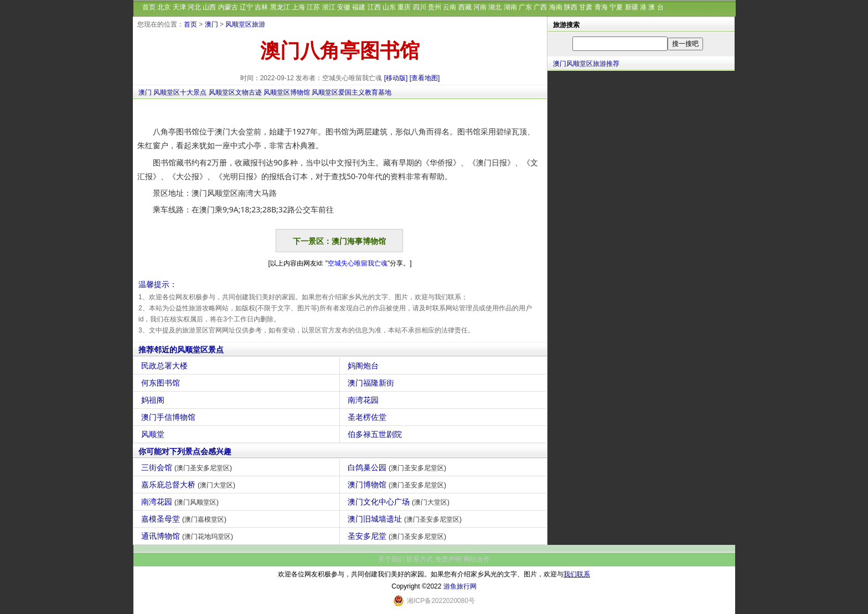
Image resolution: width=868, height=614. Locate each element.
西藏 (465, 7)
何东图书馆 (162, 383)
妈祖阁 (154, 400)
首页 (149, 7)
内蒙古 (228, 7)
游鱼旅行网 (460, 586)
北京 (164, 7)
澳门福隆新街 (372, 383)
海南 (556, 7)
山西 (209, 7)
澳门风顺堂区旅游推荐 (586, 64)
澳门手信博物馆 (170, 417)
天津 (179, 7)
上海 (298, 7)
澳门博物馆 (398, 485)
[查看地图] (425, 78)
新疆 (632, 7)
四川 (420, 7)
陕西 (571, 7)
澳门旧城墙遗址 (406, 519)
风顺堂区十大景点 (180, 92)
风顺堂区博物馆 (287, 92)
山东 (389, 7)
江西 (374, 7)
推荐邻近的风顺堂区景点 (181, 350)
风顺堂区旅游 (245, 24)
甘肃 (586, 7)
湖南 (510, 7)
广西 (540, 7)
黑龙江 (280, 7)
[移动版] (396, 78)
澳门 (211, 24)
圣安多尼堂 (398, 536)
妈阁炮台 (365, 366)
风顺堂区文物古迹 (235, 92)
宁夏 (616, 7)
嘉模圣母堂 (185, 519)
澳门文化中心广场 (400, 502)
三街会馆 (188, 467)
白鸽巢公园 (398, 467)
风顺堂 (154, 434)
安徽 (344, 7)
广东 (525, 7)
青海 (601, 7)
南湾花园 (365, 400)
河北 (194, 7)
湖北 (495, 7)
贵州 (435, 7)
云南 (449, 7)
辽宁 (246, 7)
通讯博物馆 (188, 536)
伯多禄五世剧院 (376, 434)
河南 (480, 7)
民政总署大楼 (166, 366)
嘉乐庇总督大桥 (190, 485)
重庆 (404, 7)
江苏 (313, 7)
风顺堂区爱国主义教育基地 (352, 92)
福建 (359, 7)
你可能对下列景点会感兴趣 (185, 451)
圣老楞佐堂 (368, 417)
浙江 (329, 7)
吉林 (261, 7)
